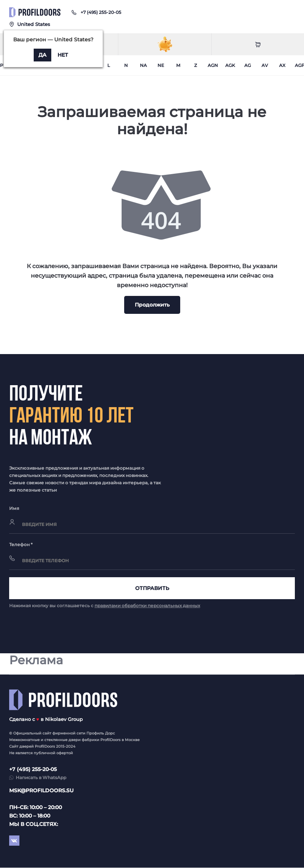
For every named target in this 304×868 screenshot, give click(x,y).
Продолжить (152, 305)
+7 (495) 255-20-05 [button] (33, 770)
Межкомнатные (24, 740)
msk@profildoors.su (41, 791)
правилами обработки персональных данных (147, 606)
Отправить (152, 588)
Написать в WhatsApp (41, 778)
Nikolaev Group (64, 719)
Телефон (21, 544)
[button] (101, 12)
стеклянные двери (62, 740)
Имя (14, 508)
